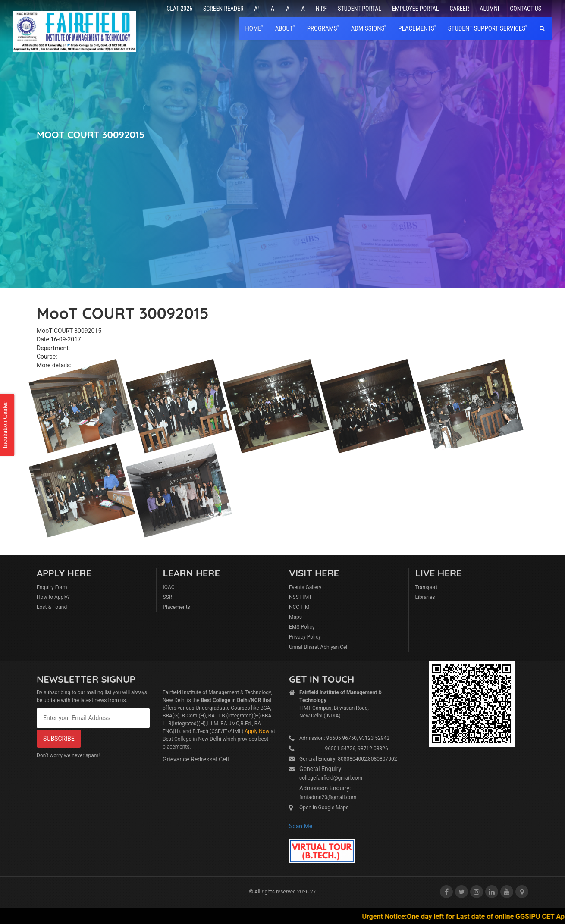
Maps (295, 617)
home (253, 28)
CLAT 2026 (179, 9)
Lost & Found (52, 607)
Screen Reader (223, 9)
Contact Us (526, 9)
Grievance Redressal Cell (196, 759)
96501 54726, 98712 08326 (344, 749)
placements (416, 28)
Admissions (368, 28)
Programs (322, 28)
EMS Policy (302, 627)
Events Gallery (305, 587)
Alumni (489, 9)
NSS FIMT (300, 597)
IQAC (169, 587)
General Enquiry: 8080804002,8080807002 (348, 759)
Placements (177, 607)
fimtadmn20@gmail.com (328, 797)
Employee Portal (416, 9)
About (284, 28)
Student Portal (359, 9)
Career (460, 9)
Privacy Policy (305, 637)
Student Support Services (487, 28)
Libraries (425, 597)
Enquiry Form (52, 587)
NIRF (321, 9)
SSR (168, 597)
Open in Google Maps (324, 808)
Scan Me (301, 826)
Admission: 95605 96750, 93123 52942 (344, 738)
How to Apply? (53, 597)
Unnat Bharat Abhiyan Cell (319, 647)
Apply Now (257, 731)
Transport (427, 587)
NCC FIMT (301, 607)
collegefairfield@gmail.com (331, 778)
